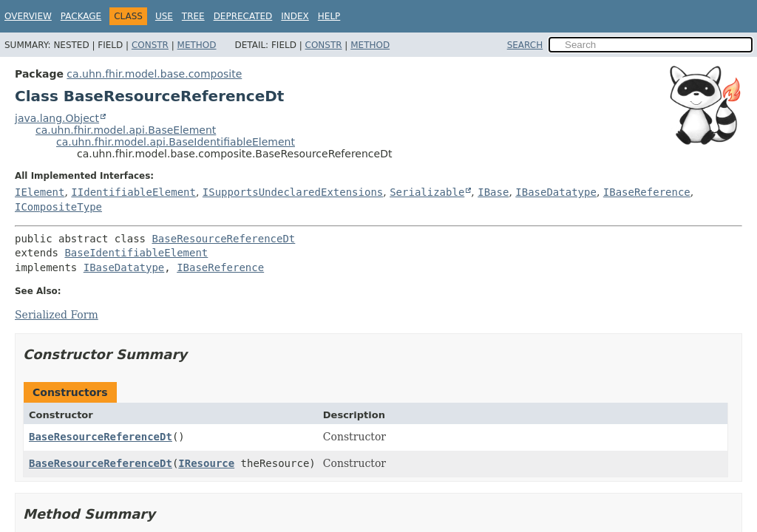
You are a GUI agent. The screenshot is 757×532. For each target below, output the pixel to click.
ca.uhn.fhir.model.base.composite (154, 74)
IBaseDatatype (556, 192)
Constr (150, 45)
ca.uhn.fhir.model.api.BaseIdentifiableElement (176, 142)
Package (81, 16)
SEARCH (525, 45)
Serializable (427, 192)
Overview (28, 16)
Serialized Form (57, 315)
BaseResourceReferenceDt (223, 239)
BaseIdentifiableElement (136, 253)
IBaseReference (647, 192)
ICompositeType (58, 207)
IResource (206, 463)
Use (164, 16)
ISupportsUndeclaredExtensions (293, 192)
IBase (493, 192)
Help (329, 16)
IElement (40, 192)
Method (197, 45)
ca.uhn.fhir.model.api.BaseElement (126, 130)
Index (295, 16)
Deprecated (243, 16)
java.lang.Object (57, 118)
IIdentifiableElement (133, 192)
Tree (193, 16)
